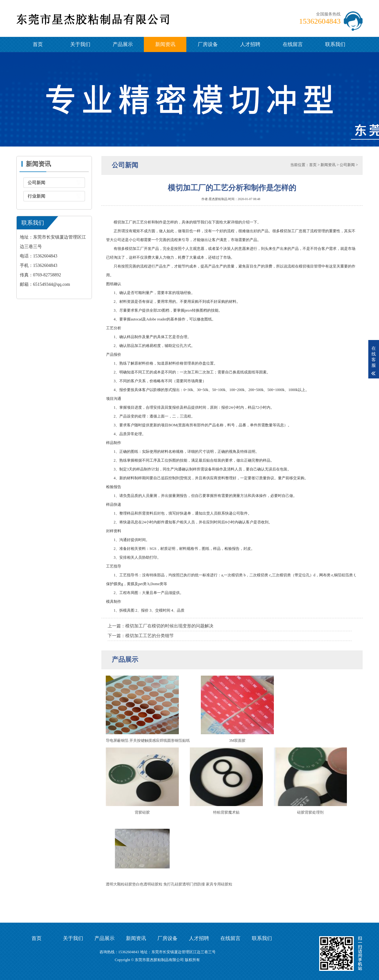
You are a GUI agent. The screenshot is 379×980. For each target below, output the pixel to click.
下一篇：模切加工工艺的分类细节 (141, 636)
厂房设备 (208, 44)
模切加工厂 (134, 249)
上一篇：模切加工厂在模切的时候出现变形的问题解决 (161, 626)
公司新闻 (37, 183)
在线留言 (293, 44)
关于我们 (80, 44)
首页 (38, 44)
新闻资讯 (165, 44)
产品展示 (123, 44)
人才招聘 (250, 44)
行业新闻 (37, 196)
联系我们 (335, 44)
